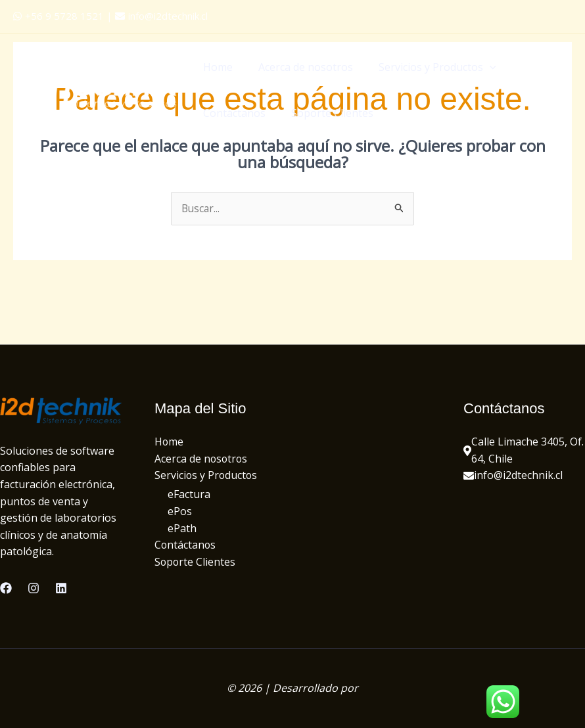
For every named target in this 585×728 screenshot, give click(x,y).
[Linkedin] (61, 588)
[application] (479, 67)
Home (216, 67)
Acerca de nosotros (299, 67)
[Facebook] (6, 588)
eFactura (189, 495)
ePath (182, 529)
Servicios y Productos (426, 67)
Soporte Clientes (326, 113)
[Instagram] (34, 588)
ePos (180, 512)
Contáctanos (232, 113)
